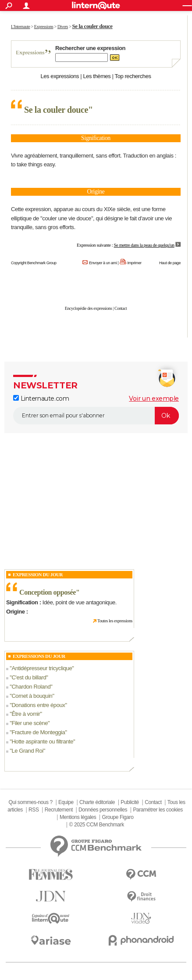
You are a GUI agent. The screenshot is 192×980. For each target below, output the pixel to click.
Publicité (130, 802)
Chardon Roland (31, 687)
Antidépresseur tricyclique (42, 668)
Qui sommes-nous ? (30, 802)
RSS (34, 810)
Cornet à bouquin (32, 696)
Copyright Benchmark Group (34, 263)
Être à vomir (26, 714)
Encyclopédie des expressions (89, 308)
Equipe (66, 802)
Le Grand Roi (27, 751)
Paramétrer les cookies (158, 810)
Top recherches (133, 76)
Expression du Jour (38, 574)
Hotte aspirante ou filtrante (42, 741)
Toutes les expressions (115, 621)
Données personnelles (103, 810)
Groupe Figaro (118, 817)
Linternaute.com (41, 398)
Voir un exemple (154, 398)
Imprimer (134, 263)
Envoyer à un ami (103, 263)
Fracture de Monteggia (38, 732)
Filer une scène (30, 723)
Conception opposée (48, 592)
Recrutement (59, 810)
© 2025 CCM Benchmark (97, 825)
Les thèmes (97, 76)
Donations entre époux (38, 705)
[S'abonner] (96, 416)
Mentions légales (78, 817)
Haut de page (170, 263)
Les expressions (60, 76)
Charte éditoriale (97, 802)
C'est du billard (29, 677)
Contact (121, 308)
